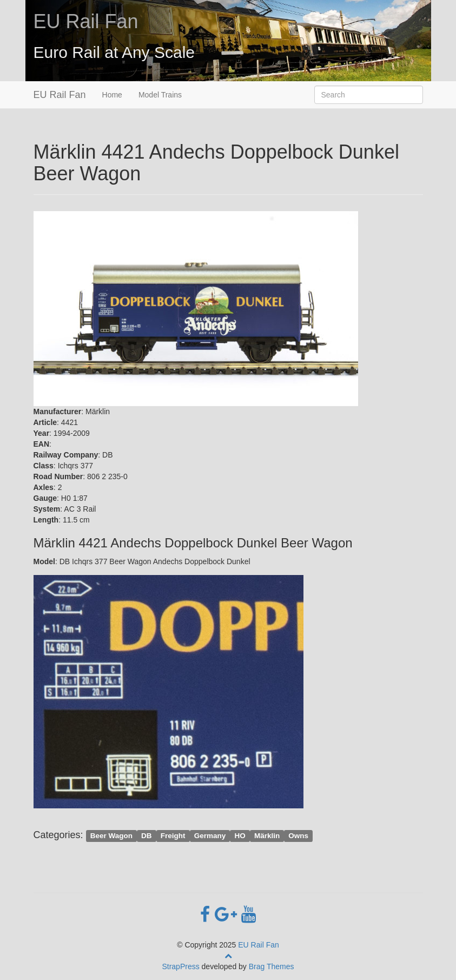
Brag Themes (272, 966)
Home (112, 95)
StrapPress (180, 966)
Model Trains (160, 95)
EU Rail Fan (86, 21)
